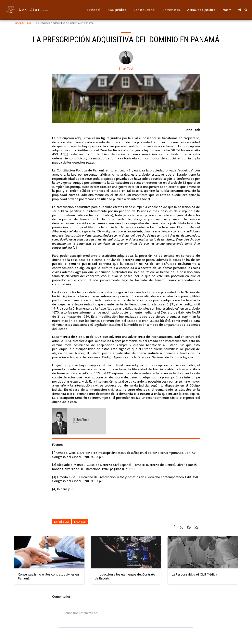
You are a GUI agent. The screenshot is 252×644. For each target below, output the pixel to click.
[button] (240, 10)
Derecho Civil (62, 522)
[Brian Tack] (126, 58)
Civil (29, 23)
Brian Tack (126, 68)
